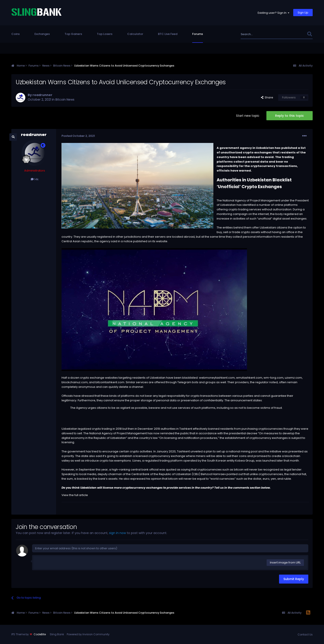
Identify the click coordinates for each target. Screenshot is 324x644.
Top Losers (105, 34)
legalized (85, 429)
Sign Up (303, 13)
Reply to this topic (290, 116)
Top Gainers (73, 34)
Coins (15, 34)
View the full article (75, 495)
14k (35, 179)
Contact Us (305, 635)
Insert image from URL (285, 562)
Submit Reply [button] (294, 579)
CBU (196, 474)
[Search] (269, 34)
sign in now (117, 533)
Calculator (135, 34)
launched (269, 461)
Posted (78, 136)
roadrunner (42, 95)
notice (128, 241)
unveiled (197, 451)
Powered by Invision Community (88, 634)
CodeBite (40, 634)
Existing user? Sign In (273, 13)
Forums (198, 34)
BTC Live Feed (168, 34)
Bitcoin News (65, 100)
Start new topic (248, 116)
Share (267, 97)
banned (214, 429)
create (276, 456)
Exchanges (42, 34)
